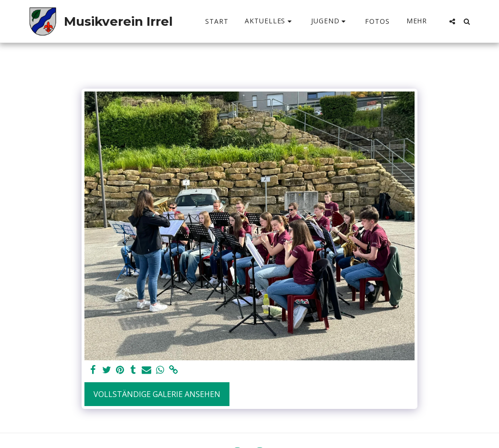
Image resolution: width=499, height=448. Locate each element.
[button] (270, 21)
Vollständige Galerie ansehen (157, 394)
